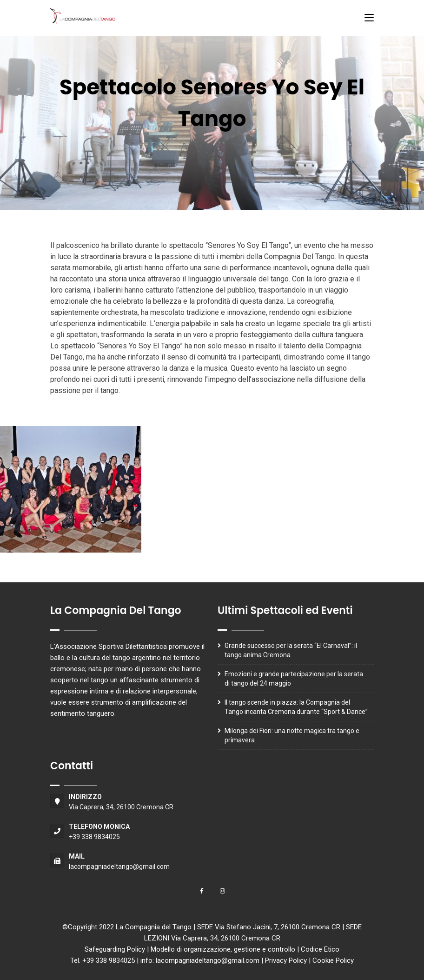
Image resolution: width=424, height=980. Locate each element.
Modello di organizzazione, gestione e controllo (223, 949)
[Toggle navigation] (369, 18)
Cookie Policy (333, 960)
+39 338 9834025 (94, 837)
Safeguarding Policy (115, 949)
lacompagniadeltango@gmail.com (119, 867)
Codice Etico (320, 949)
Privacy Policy (286, 960)
